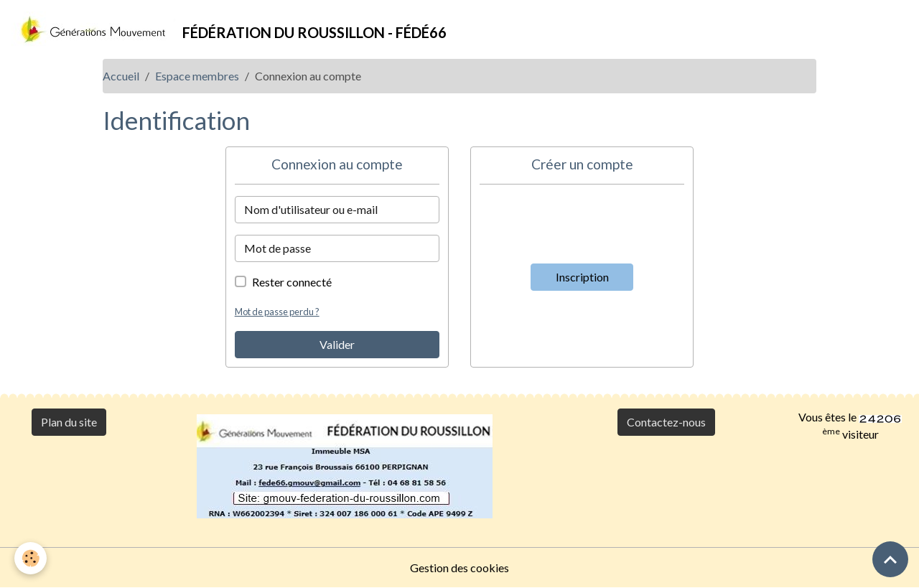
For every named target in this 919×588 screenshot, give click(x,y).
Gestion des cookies (459, 568)
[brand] (229, 29)
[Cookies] (31, 558)
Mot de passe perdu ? (277, 312)
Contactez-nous (666, 422)
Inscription (582, 277)
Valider (337, 344)
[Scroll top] (890, 559)
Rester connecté (292, 282)
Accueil (121, 76)
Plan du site (69, 422)
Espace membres (197, 76)
